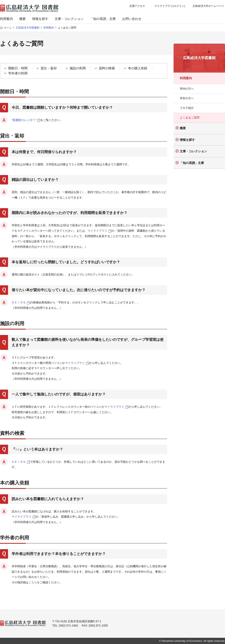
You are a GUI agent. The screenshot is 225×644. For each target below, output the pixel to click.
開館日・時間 (18, 68)
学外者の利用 (18, 73)
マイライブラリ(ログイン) (170, 6)
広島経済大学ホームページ (208, 6)
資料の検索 (107, 68)
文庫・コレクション (69, 19)
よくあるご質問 (190, 118)
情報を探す (40, 19)
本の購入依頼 (138, 68)
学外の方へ (187, 98)
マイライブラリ (97, 231)
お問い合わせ (132, 19)
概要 (22, 19)
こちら (33, 582)
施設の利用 (78, 68)
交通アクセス (137, 6)
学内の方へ (187, 89)
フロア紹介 (187, 108)
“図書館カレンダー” (24, 120)
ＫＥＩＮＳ (19, 302)
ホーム (8, 28)
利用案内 (6, 19)
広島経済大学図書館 (28, 28)
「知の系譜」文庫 (103, 19)
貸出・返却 (49, 68)
